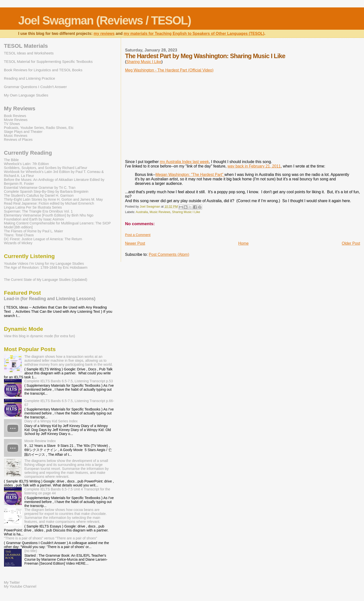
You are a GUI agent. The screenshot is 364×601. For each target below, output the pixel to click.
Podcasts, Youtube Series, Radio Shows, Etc (39, 128)
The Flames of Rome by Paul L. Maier (34, 231)
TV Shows (12, 124)
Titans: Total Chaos (19, 235)
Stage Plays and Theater (23, 132)
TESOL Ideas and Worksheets (29, 53)
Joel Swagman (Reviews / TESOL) (105, 20)
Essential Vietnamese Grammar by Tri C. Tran (40, 188)
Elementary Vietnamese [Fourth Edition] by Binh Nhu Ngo (49, 215)
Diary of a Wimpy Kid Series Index (51, 421)
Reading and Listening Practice (30, 78)
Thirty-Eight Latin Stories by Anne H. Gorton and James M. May (53, 199)
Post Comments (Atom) (169, 254)
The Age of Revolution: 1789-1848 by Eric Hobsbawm (46, 267)
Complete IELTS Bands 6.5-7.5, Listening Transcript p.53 (69, 381)
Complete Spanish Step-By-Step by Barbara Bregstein (46, 192)
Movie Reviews (16, 120)
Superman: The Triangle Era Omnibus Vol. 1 (38, 211)
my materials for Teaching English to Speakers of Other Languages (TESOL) (194, 34)
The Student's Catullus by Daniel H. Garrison (39, 195)
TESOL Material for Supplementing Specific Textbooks (48, 61)
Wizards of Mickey (18, 243)
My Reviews (20, 108)
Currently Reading (28, 153)
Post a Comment (138, 235)
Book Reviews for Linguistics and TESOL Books (43, 70)
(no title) (31, 551)
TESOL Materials (26, 46)
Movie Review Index (40, 441)
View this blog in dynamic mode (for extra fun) (40, 336)
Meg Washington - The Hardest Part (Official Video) (169, 70)
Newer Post (135, 243)
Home (243, 243)
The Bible (11, 160)
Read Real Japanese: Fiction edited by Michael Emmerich (49, 203)
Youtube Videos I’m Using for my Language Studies (44, 264)
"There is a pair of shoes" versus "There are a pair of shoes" (51, 538)
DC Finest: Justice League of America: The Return (43, 239)
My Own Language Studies (26, 95)
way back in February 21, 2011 (254, 166)
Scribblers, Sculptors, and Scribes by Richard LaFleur (46, 168)
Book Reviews (15, 116)
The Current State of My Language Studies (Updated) (46, 280)
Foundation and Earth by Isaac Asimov (34, 219)
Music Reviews (160, 212)
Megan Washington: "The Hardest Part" (190, 175)
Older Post (351, 243)
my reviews (104, 34)
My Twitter (12, 582)
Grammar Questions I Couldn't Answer (35, 87)
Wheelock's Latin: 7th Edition (26, 164)
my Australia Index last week (184, 162)
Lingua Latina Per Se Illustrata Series (33, 207)
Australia (142, 212)
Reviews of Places (18, 140)
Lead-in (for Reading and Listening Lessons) (50, 299)
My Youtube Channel (20, 586)
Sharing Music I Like (144, 62)
